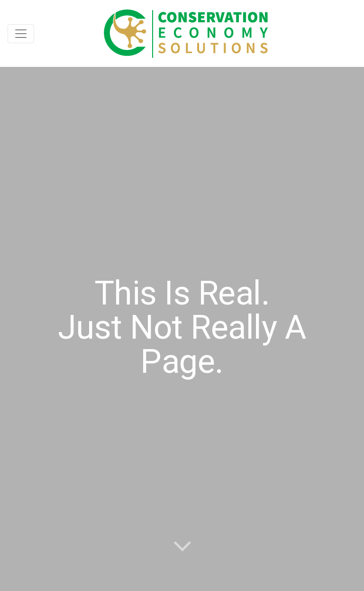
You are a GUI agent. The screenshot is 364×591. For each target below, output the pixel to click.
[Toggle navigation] (21, 34)
